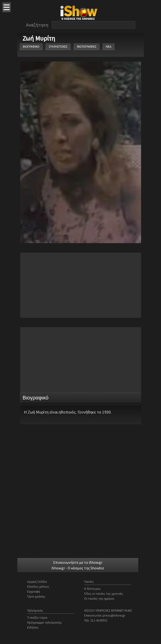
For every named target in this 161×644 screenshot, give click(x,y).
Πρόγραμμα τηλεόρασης (45, 622)
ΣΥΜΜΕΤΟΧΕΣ (58, 47)
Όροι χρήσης (36, 596)
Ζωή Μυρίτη (39, 38)
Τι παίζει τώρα (37, 617)
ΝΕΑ (109, 47)
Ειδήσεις (33, 627)
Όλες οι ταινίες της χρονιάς (104, 594)
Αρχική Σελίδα (37, 582)
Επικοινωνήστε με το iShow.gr (78, 562)
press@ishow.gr (114, 615)
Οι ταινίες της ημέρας (99, 598)
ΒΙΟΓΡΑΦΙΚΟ (31, 47)
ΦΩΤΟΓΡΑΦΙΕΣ (87, 47)
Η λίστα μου (92, 589)
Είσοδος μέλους (38, 586)
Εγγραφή (34, 591)
